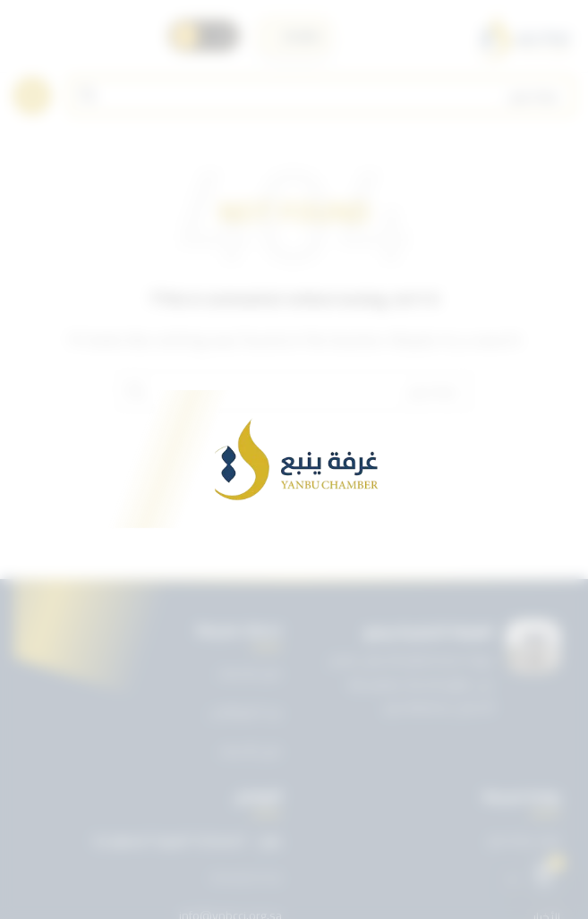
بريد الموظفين (245, 711)
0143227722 (246, 879)
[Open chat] (544, 875)
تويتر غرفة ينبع (524, 839)
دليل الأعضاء (250, 751)
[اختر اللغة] (294, 36)
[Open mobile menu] (32, 96)
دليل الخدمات (249, 673)
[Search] (322, 96)
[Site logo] (524, 36)
